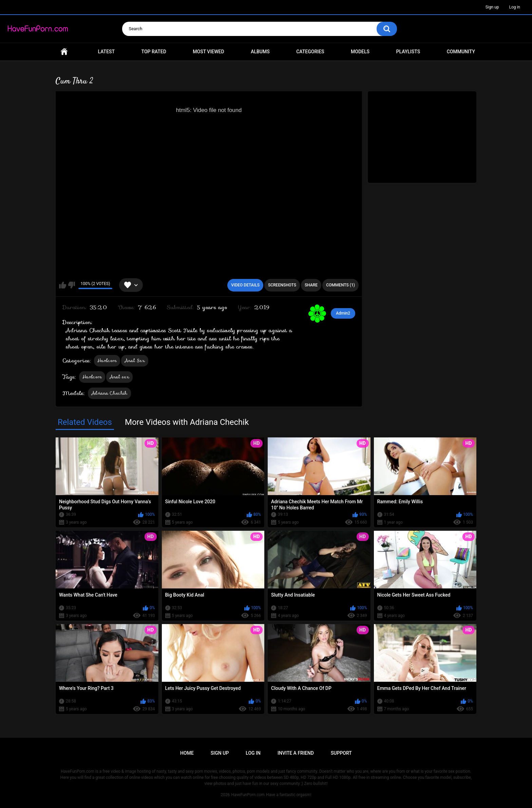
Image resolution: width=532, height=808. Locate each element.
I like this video (63, 285)
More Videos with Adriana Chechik (187, 422)
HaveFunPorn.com (248, 795)
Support (341, 753)
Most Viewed (208, 52)
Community (461, 52)
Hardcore (107, 361)
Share (311, 285)
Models (360, 52)
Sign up (492, 7)
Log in (515, 7)
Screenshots (282, 285)
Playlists (408, 52)
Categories (310, 52)
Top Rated (154, 52)
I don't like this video (71, 285)
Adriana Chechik (109, 393)
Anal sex (119, 377)
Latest (107, 52)
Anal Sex (135, 361)
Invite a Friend (296, 753)
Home (64, 52)
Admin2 (343, 313)
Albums (260, 52)
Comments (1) (340, 285)
